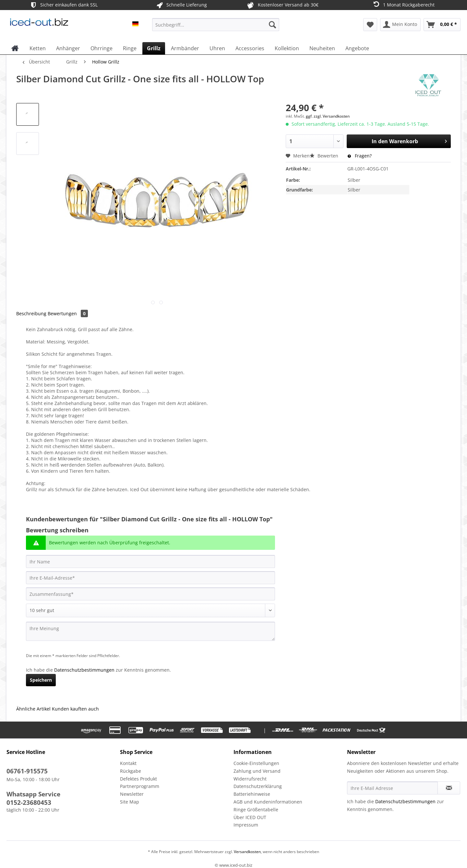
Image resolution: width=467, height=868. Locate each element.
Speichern (41, 680)
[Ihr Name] (150, 561)
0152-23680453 (29, 803)
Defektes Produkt (138, 779)
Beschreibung (31, 313)
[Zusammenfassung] (150, 594)
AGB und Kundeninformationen (268, 802)
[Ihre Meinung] (150, 631)
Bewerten (325, 156)
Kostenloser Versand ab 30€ (282, 5)
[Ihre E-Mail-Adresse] (150, 578)
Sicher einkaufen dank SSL (63, 5)
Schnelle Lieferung (181, 5)
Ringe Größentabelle (256, 810)
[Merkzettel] (370, 25)
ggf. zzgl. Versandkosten (328, 116)
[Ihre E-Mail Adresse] (392, 788)
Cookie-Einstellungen (256, 763)
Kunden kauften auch (75, 709)
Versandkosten (247, 852)
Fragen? (360, 156)
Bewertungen (68, 313)
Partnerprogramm (140, 786)
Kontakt (128, 763)
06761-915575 (27, 771)
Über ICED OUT (250, 817)
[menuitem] (216, 28)
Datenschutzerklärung (258, 786)
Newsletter (132, 794)
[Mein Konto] (400, 25)
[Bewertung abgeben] (150, 610)
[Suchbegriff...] (216, 25)
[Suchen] (272, 25)
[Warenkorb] (442, 25)
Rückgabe (131, 771)
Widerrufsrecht (250, 779)
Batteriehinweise (252, 794)
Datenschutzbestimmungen (84, 670)
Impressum (246, 825)
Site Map (130, 802)
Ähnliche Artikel (33, 709)
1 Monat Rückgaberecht (403, 4)
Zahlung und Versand (257, 771)
